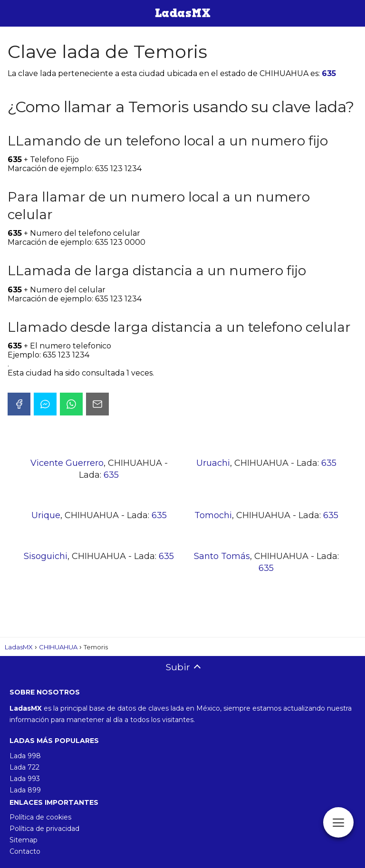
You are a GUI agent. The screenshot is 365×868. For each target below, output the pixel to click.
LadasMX (19, 647)
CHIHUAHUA (58, 647)
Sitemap (24, 840)
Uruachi (213, 463)
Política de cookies (40, 817)
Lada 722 (24, 767)
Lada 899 (25, 790)
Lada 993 (25, 779)
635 (329, 73)
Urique (46, 515)
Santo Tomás (222, 556)
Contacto (25, 851)
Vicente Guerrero (67, 463)
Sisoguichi (46, 556)
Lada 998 (25, 756)
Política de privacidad (44, 829)
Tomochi (213, 515)
